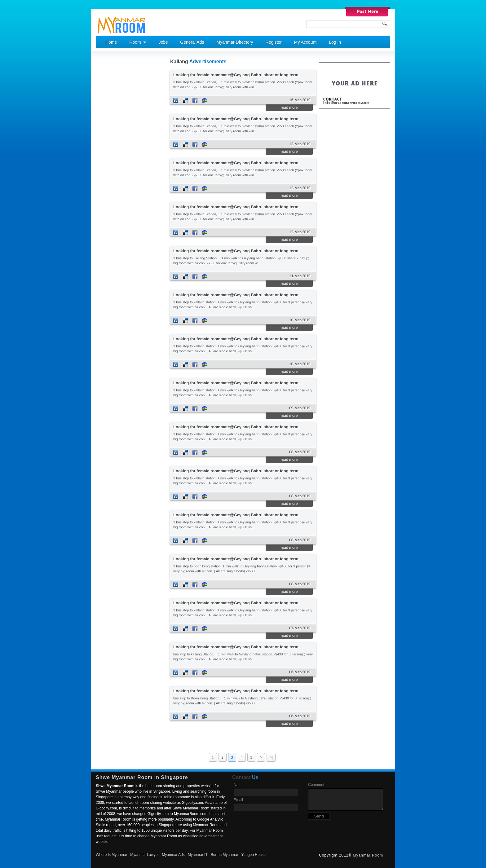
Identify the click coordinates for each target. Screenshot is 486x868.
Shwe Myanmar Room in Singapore (142, 777)
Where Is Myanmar (111, 855)
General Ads (192, 42)
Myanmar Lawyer (144, 855)
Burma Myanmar (225, 855)
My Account (305, 42)
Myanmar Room (368, 855)
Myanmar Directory (235, 42)
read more (289, 108)
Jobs (163, 42)
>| (271, 757)
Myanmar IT (198, 855)
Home (111, 42)
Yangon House (253, 855)
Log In (335, 42)
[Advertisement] (121, 152)
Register (274, 42)
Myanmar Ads (173, 855)
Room (135, 42)
